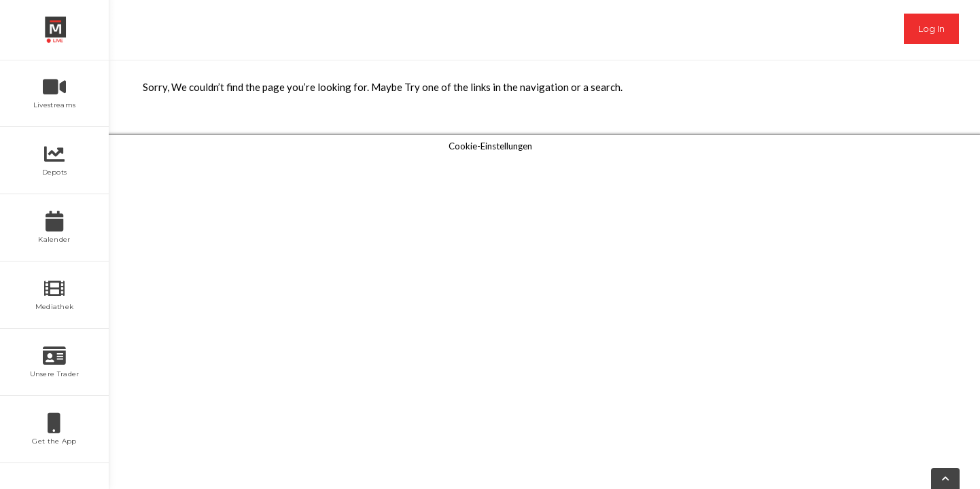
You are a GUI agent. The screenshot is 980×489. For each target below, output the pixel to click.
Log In (931, 29)
